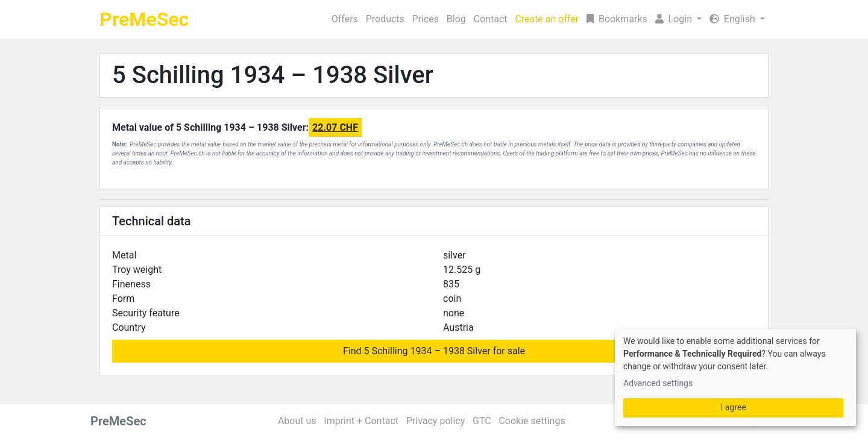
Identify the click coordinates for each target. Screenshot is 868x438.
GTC (482, 421)
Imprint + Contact (361, 421)
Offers (345, 19)
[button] (678, 19)
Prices (426, 19)
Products (385, 19)
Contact (491, 19)
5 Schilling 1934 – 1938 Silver (273, 75)
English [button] (734, 19)
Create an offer (547, 19)
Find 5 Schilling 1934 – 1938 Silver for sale (434, 351)
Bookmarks (617, 19)
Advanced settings (658, 383)
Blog (456, 19)
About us (297, 421)
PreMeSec (144, 19)
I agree (733, 407)
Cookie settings (532, 421)
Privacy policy (436, 421)
